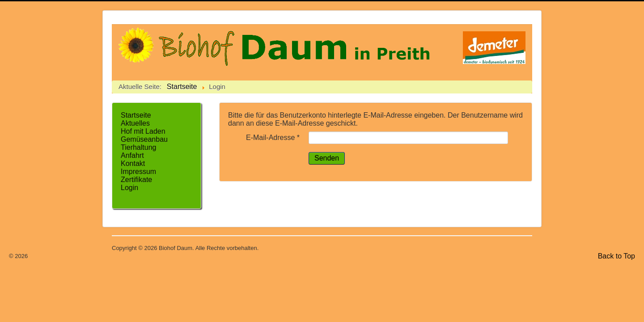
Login (129, 188)
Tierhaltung (138, 147)
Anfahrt (132, 155)
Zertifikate (136, 180)
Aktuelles (135, 123)
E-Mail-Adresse (273, 138)
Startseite (136, 115)
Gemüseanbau (144, 139)
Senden (327, 158)
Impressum (138, 172)
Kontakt (133, 163)
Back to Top (616, 256)
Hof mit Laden (143, 131)
